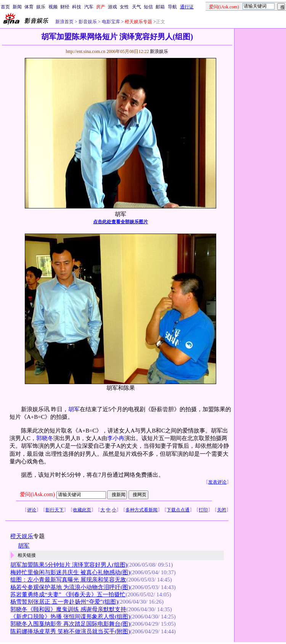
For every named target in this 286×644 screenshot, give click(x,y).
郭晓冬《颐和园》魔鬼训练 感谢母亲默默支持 (68, 609)
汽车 (89, 7)
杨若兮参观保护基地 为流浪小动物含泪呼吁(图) (70, 587)
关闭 (222, 510)
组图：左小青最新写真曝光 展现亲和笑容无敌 (68, 580)
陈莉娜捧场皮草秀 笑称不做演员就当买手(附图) (70, 631)
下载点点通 (178, 510)
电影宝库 (110, 22)
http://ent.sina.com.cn (86, 51)
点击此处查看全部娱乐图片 (121, 222)
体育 (29, 7)
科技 (77, 7)
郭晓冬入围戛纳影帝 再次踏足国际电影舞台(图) (70, 624)
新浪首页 (64, 22)
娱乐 (41, 7)
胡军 (74, 409)
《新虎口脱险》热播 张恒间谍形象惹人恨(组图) (70, 617)
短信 (148, 7)
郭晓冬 (45, 438)
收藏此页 (82, 510)
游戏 (112, 7)
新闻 (17, 7)
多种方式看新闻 (141, 510)
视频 (53, 7)
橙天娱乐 (22, 536)
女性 (124, 7)
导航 (172, 7)
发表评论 (217, 482)
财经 (65, 7)
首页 (5, 7)
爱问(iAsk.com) (37, 494)
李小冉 (116, 438)
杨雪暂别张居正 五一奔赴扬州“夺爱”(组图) (64, 602)
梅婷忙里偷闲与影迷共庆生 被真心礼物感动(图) (70, 572)
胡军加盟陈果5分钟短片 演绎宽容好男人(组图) (69, 565)
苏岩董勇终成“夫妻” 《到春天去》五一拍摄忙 (68, 594)
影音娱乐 (88, 22)
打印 (203, 510)
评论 (32, 510)
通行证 (187, 7)
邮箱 (160, 7)
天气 (137, 7)
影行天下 (55, 510)
